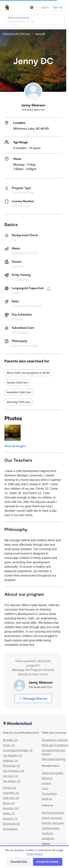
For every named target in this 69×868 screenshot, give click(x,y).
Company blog (51, 828)
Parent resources (52, 818)
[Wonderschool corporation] (33, 723)
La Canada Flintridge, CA (18, 750)
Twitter (46, 843)
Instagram (48, 838)
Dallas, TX (9, 813)
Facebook (48, 833)
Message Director (33, 698)
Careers (46, 783)
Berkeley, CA (10, 740)
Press (45, 788)
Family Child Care (17, 382)
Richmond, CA (11, 766)
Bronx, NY (9, 803)
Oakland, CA (10, 760)
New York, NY (11, 798)
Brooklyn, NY (11, 808)
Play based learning (54, 759)
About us (47, 778)
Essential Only (19, 862)
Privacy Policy (34, 854)
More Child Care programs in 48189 (28, 373)
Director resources (53, 823)
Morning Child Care (19, 402)
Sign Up (57, 7)
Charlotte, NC (11, 793)
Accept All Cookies (48, 862)
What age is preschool (55, 745)
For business (49, 794)
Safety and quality (52, 773)
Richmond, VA (11, 824)
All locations (10, 829)
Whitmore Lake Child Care (16, 34)
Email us (47, 799)
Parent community (53, 813)
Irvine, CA (9, 745)
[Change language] (34, 7)
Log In (45, 7)
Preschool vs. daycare (55, 740)
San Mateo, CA (12, 781)
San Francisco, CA (14, 771)
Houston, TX (10, 819)
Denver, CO (10, 788)
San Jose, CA (10, 776)
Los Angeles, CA (13, 755)
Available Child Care (19, 392)
